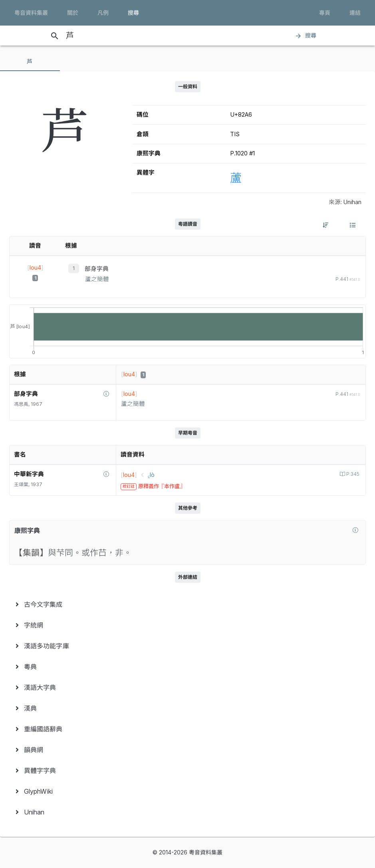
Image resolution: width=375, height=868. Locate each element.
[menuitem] (187, 604)
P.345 (352, 474)
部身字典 (97, 269)
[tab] (30, 62)
